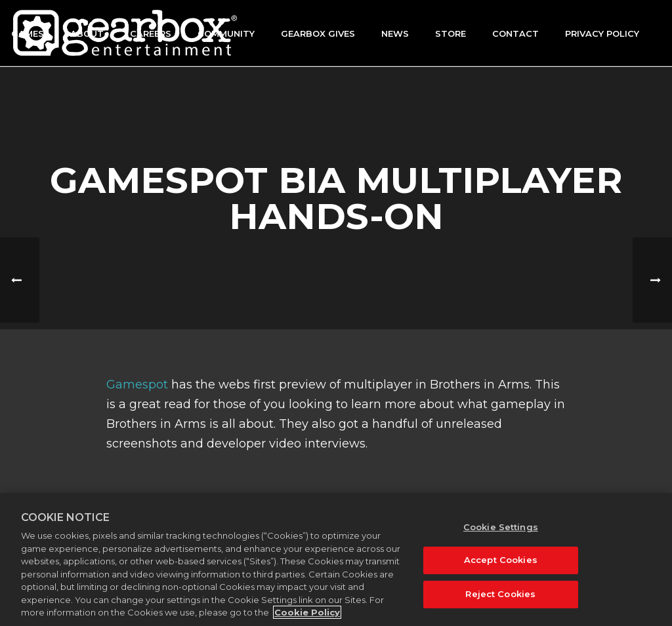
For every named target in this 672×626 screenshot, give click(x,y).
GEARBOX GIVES (318, 33)
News (395, 33)
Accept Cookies (501, 560)
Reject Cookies (500, 594)
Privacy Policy (602, 33)
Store (451, 33)
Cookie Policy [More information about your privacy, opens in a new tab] (307, 613)
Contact (515, 33)
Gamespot (137, 385)
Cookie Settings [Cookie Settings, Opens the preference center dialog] (501, 527)
